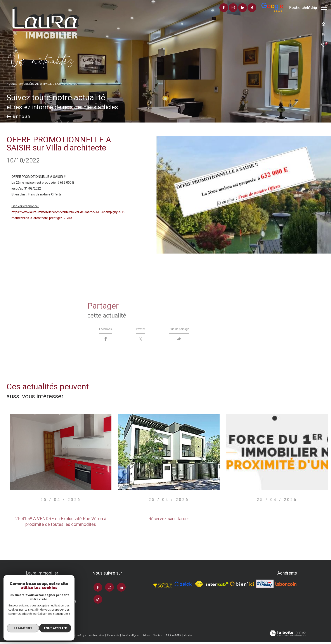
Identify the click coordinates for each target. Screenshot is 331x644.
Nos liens (158, 637)
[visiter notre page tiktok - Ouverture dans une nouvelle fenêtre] (240, 8)
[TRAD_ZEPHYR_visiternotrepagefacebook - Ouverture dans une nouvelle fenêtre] (211, 8)
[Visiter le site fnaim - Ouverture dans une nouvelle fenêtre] (199, 586)
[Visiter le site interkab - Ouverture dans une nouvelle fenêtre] (217, 586)
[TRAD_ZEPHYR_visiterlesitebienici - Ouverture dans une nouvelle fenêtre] (242, 586)
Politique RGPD (173, 637)
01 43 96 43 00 (40, 587)
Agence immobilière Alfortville (29, 84)
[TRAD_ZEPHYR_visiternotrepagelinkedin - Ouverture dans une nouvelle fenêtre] (230, 8)
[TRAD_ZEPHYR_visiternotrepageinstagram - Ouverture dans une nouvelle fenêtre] (221, 8)
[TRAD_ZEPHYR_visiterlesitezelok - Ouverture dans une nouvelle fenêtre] (183, 586)
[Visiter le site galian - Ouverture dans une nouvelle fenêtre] (265, 586)
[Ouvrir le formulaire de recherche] (290, 8)
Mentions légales (131, 637)
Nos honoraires (96, 637)
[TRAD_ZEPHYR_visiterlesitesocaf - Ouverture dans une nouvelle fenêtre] (163, 586)
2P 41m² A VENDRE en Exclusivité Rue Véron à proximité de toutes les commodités (61, 523)
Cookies (188, 637)
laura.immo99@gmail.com (51, 603)
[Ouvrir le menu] (317, 8)
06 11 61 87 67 (40, 595)
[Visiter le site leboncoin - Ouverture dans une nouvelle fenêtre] (286, 586)
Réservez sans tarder (169, 521)
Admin (146, 637)
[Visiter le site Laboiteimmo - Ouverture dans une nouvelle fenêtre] (288, 636)
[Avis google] (260, 11)
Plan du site (113, 637)
